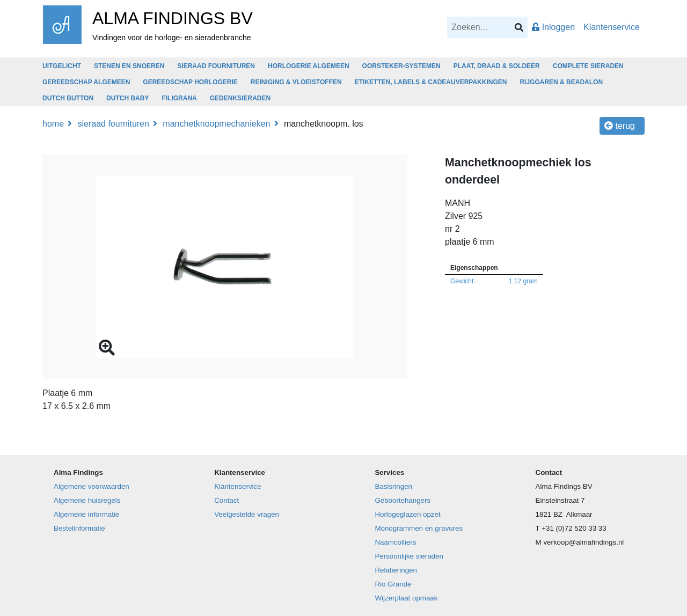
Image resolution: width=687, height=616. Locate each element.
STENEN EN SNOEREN (129, 66)
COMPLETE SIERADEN (588, 66)
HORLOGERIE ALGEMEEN (309, 66)
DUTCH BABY (127, 98)
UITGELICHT (62, 66)
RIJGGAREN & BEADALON (561, 82)
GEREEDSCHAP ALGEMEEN (86, 82)
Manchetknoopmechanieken (216, 124)
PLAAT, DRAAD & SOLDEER (497, 66)
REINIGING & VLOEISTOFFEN (296, 82)
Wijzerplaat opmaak (406, 598)
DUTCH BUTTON (68, 98)
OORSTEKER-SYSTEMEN (401, 66)
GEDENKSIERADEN (240, 98)
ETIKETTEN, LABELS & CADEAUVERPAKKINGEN (431, 82)
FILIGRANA (179, 98)
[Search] (487, 27)
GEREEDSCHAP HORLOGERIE (190, 82)
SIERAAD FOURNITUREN (216, 66)
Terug (620, 126)
